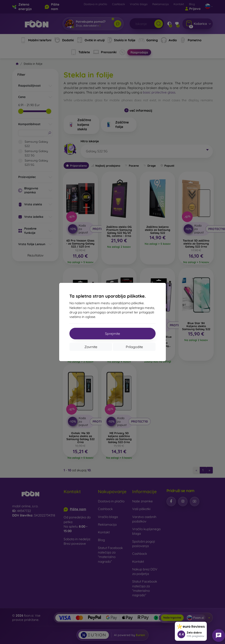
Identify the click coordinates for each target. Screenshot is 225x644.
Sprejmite (112, 334)
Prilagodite (134, 347)
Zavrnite (91, 347)
